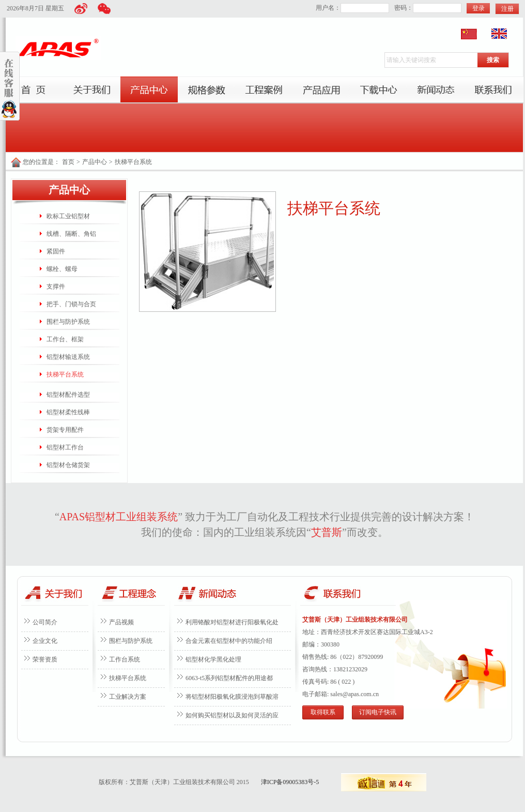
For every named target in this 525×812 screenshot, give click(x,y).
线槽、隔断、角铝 (71, 234)
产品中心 (149, 90)
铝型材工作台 (65, 447)
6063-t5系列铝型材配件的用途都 (229, 678)
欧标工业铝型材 (68, 216)
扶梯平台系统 (133, 162)
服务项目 (206, 90)
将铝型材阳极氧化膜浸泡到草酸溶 (232, 697)
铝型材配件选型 (68, 395)
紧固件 (56, 251)
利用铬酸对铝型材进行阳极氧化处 (232, 622)
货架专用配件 (65, 430)
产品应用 (321, 90)
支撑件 (56, 287)
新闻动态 (436, 90)
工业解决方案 (128, 697)
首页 (34, 90)
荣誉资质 (45, 659)
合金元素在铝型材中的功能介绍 (229, 641)
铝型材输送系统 (68, 357)
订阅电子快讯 (378, 712)
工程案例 (264, 90)
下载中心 (379, 90)
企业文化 (45, 641)
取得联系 (323, 712)
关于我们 (92, 90)
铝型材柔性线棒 (68, 412)
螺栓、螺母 (62, 269)
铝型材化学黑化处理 (213, 659)
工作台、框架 (65, 339)
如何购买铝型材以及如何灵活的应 (232, 715)
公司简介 (45, 622)
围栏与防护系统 (68, 322)
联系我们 (493, 90)
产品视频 (121, 622)
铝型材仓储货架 (68, 465)
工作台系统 (125, 659)
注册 (507, 9)
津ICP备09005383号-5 (290, 782)
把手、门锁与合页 (71, 304)
